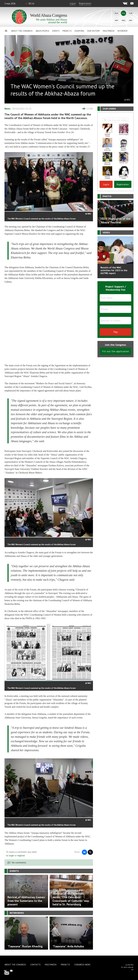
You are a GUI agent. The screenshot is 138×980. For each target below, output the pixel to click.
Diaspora (79, 31)
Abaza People (42, 31)
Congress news (82, 965)
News (8, 109)
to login (10, 855)
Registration (85, 3)
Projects (67, 31)
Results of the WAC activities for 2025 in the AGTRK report (114, 270)
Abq (124, 20)
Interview (122, 31)
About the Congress (22, 31)
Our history (93, 31)
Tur (131, 13)
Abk (116, 20)
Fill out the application (116, 351)
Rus (117, 13)
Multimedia (109, 31)
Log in (73, 3)
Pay (116, 332)
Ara (131, 20)
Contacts (35, 965)
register (21, 855)
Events (56, 31)
